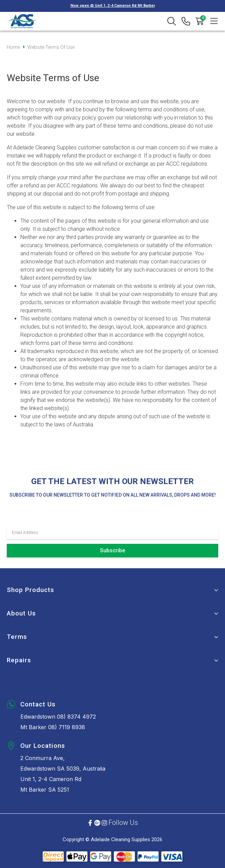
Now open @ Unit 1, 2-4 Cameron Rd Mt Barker (113, 6)
